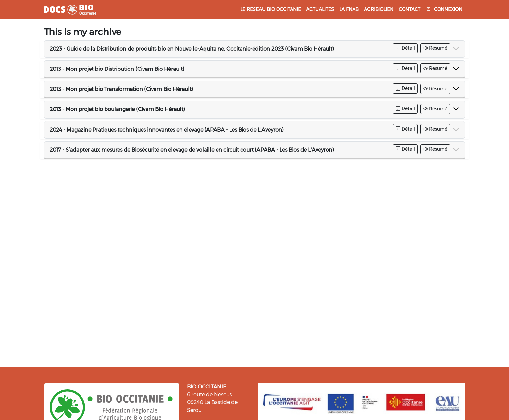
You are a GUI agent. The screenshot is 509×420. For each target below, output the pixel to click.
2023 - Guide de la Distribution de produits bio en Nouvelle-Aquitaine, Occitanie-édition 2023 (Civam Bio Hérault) (192, 49)
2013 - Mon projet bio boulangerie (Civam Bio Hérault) (117, 109)
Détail (405, 48)
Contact (410, 9)
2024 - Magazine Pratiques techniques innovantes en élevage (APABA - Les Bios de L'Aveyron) (167, 130)
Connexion (444, 9)
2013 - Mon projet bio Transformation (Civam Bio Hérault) (121, 89)
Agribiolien (379, 9)
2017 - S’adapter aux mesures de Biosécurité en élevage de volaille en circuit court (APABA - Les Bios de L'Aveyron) (192, 150)
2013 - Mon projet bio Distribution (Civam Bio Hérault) (117, 69)
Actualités (320, 9)
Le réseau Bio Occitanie (271, 9)
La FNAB (349, 9)
